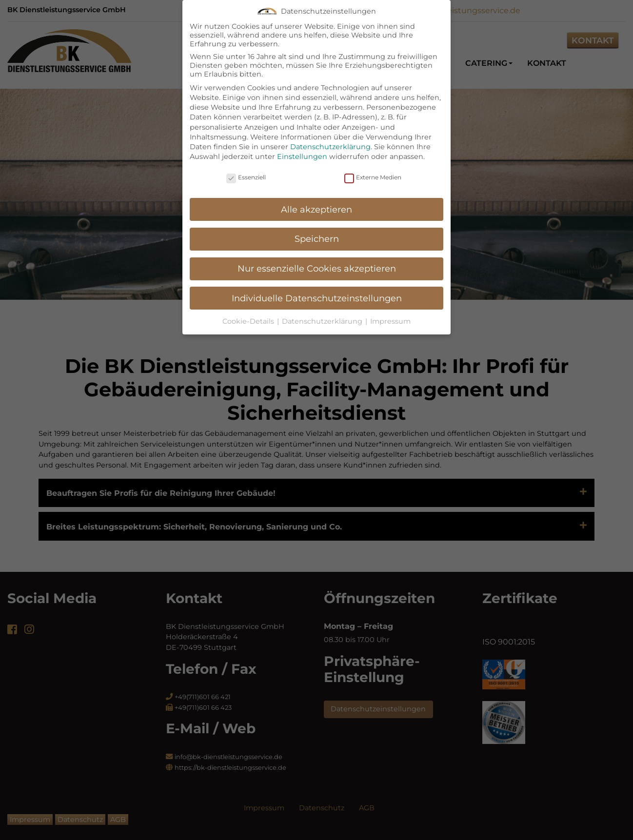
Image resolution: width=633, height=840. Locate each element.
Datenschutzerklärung (330, 137)
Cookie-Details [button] (249, 312)
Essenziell (246, 167)
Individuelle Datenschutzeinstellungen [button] (317, 289)
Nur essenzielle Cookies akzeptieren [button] (317, 259)
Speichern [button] (317, 229)
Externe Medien (373, 167)
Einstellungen (302, 147)
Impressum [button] (390, 312)
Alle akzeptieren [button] (316, 200)
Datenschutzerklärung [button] (323, 312)
